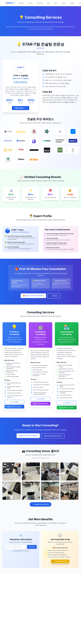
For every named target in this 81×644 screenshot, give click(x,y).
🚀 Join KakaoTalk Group (60, 561)
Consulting (40, 3)
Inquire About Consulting (14, 407)
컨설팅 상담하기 (21, 108)
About (56, 3)
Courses (30, 3)
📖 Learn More (14, 402)
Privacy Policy (15, 551)
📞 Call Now (54, 296)
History (64, 3)
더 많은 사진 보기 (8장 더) (41, 505)
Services (21, 3)
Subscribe (32, 547)
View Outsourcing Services (53, 436)
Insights (72, 3)
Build (48, 3)
